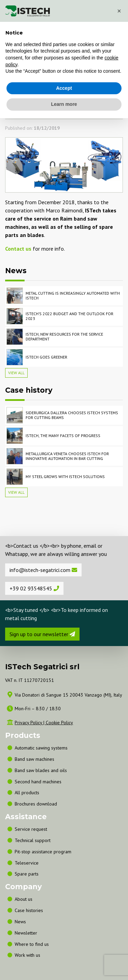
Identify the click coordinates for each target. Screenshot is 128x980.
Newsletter (26, 933)
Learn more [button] (64, 104)
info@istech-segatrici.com (43, 570)
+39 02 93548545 (34, 588)
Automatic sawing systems (41, 748)
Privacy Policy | (30, 723)
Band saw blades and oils (41, 770)
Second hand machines (38, 782)
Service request (31, 829)
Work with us (27, 955)
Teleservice (27, 863)
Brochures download (36, 804)
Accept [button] (64, 88)
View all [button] (16, 373)
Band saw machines (36, 759)
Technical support (33, 840)
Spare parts (27, 874)
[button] (119, 11)
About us (24, 899)
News (20, 922)
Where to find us (32, 944)
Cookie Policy (59, 723)
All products (27, 793)
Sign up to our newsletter (42, 634)
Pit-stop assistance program (43, 852)
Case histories (29, 910)
